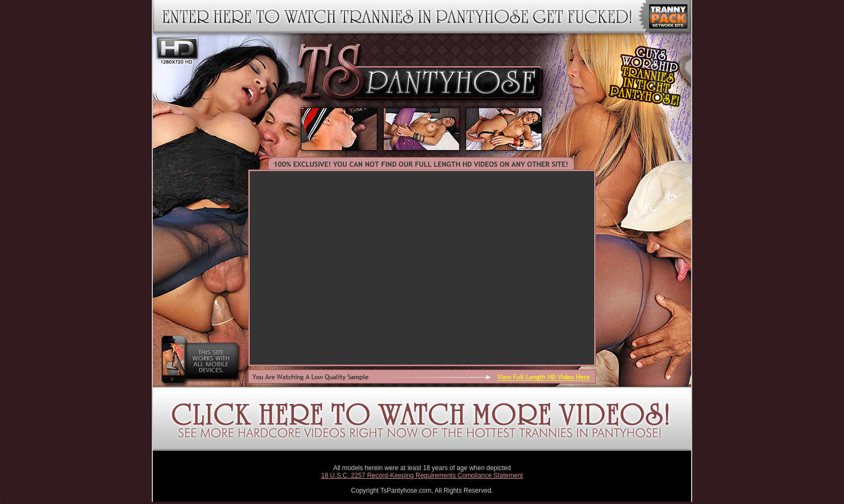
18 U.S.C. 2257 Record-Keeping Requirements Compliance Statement (422, 475)
